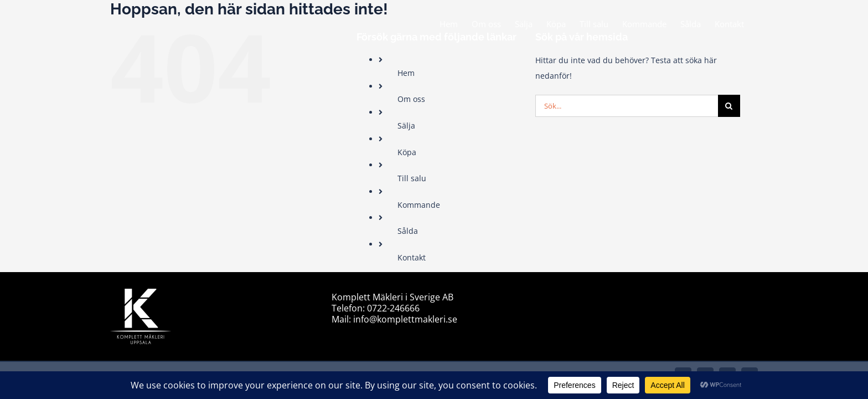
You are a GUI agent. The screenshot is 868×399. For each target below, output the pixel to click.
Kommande (419, 205)
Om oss (411, 99)
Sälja (406, 126)
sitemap (568, 296)
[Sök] (729, 106)
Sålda (408, 231)
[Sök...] (627, 106)
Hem (406, 73)
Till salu (412, 178)
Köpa (407, 152)
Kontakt (412, 257)
